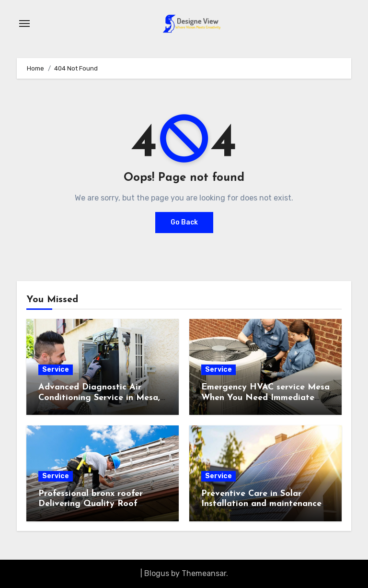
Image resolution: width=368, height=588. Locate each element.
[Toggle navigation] (24, 24)
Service (56, 370)
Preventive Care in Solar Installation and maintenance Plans (261, 504)
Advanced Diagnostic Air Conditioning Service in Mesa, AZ (99, 398)
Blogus (157, 573)
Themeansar (204, 573)
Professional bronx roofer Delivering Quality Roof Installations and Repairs (91, 504)
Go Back (184, 222)
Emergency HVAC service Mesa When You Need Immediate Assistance (265, 398)
